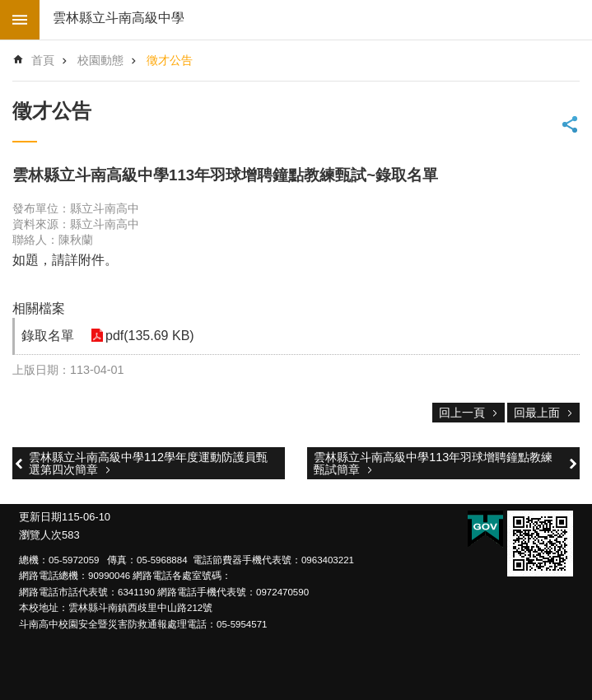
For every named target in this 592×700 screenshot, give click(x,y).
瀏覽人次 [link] (40, 535)
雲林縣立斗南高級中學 (119, 18)
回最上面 (537, 413)
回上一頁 (462, 413)
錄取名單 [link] (48, 336)
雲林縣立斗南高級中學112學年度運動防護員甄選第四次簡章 (148, 463)
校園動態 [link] (100, 60)
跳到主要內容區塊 (9, 9)
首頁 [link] (43, 60)
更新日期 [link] (40, 517)
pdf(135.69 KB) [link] (150, 336)
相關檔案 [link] (39, 308)
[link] (540, 544)
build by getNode (20, 20)
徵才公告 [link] (170, 60)
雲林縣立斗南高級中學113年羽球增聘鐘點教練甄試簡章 (433, 463)
